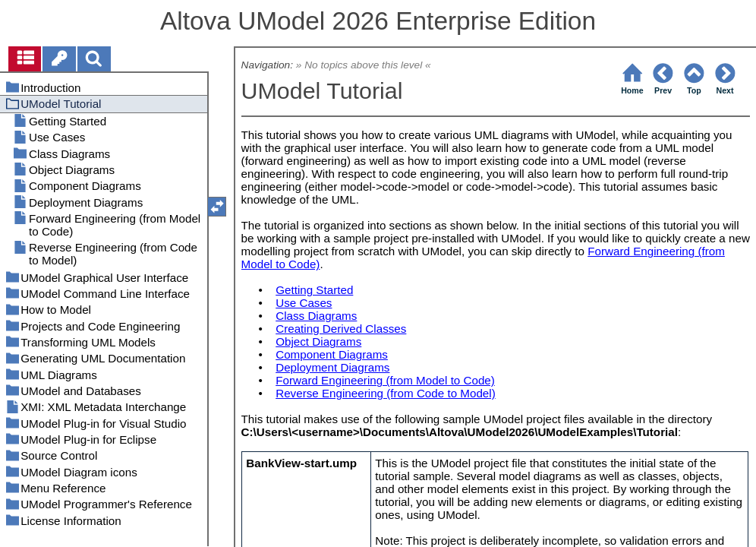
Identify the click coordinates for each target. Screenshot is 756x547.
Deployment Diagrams (332, 367)
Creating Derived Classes (341, 329)
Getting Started (314, 290)
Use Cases (304, 303)
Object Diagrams (318, 341)
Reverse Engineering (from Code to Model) (386, 393)
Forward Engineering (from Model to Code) (385, 380)
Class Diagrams (316, 316)
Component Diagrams (332, 354)
